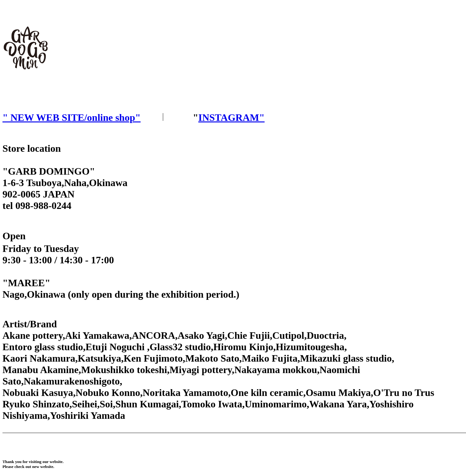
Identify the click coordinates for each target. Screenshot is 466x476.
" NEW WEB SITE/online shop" (72, 117)
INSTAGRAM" (232, 117)
